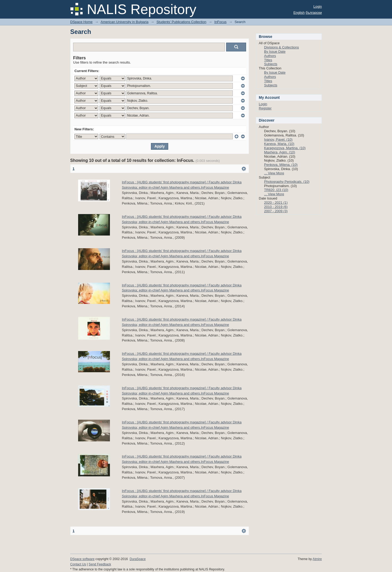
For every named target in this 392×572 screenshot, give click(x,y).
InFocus (220, 22)
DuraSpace (137, 559)
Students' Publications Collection (181, 22)
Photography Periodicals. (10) (287, 182)
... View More (274, 173)
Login (318, 6)
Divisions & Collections (282, 47)
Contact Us (78, 564)
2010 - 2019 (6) (276, 207)
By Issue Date (275, 52)
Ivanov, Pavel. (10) (278, 139)
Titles (268, 60)
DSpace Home (81, 22)
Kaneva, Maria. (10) (279, 144)
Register (265, 108)
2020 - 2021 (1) (276, 203)
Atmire (317, 559)
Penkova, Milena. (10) (281, 165)
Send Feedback (100, 564)
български (314, 13)
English (299, 13)
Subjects (271, 64)
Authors (270, 56)
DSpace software (82, 559)
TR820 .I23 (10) (276, 190)
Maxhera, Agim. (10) (280, 152)
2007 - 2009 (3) (276, 211)
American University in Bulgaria (125, 22)
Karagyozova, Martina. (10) (285, 148)
